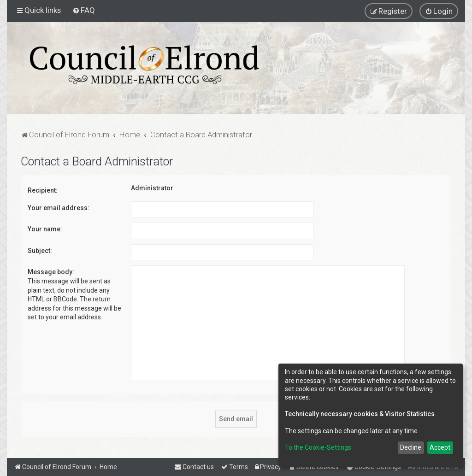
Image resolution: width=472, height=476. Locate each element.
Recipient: (43, 190)
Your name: (45, 229)
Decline (411, 447)
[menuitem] (84, 10)
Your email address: (59, 208)
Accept (440, 447)
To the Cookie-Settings (318, 447)
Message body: (51, 272)
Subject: (40, 251)
